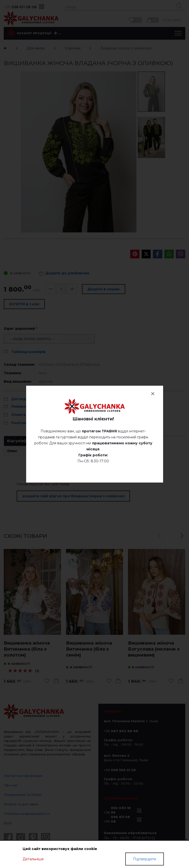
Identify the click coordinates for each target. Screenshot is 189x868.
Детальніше (33, 859)
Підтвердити (145, 859)
